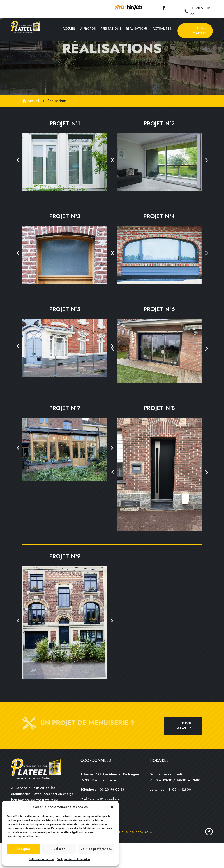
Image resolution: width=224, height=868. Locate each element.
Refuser (59, 849)
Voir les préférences (96, 849)
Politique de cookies (42, 859)
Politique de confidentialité (73, 859)
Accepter (23, 849)
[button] (112, 807)
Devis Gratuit (199, 31)
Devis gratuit (184, 751)
